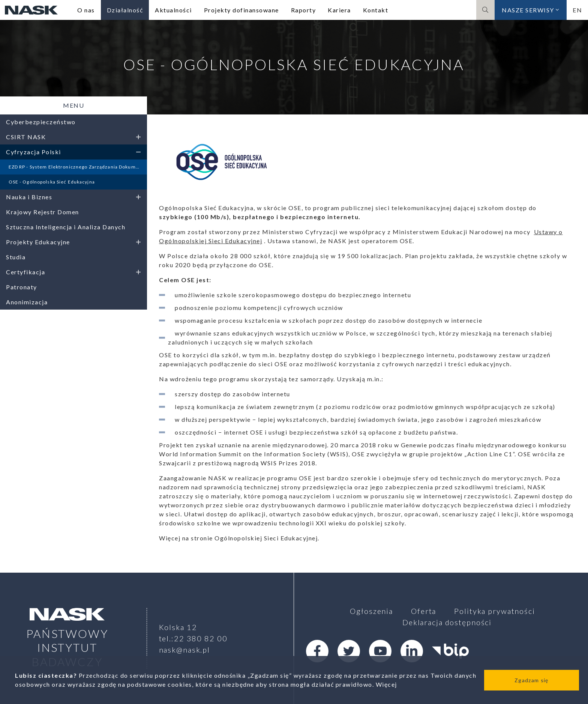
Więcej (386, 684)
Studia (16, 257)
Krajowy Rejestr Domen (43, 212)
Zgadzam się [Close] (531, 680)
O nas (86, 10)
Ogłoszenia (371, 611)
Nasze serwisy (531, 10)
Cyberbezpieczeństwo (41, 122)
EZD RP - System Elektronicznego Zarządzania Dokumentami (78, 167)
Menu (73, 105)
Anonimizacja (27, 302)
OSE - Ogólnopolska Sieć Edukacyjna (52, 182)
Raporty (304, 10)
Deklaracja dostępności (447, 622)
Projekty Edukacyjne (73, 242)
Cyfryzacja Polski (73, 152)
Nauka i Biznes (73, 197)
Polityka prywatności (495, 611)
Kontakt (376, 10)
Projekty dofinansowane (241, 10)
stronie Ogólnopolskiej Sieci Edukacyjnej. (255, 538)
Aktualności (173, 10)
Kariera (339, 10)
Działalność (125, 10)
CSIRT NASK (73, 137)
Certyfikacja (73, 272)
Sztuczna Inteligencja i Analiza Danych (66, 227)
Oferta (424, 611)
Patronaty (22, 287)
